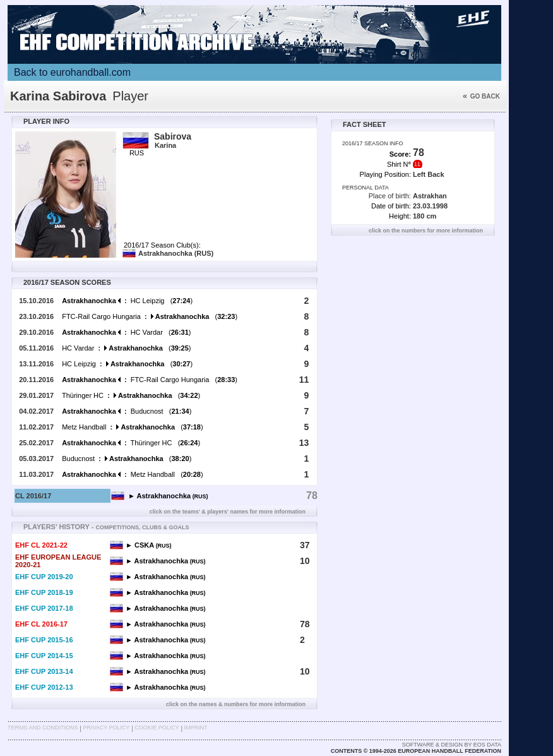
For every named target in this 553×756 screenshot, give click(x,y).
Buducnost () (127, 411)
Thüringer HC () (131, 395)
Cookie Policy (157, 728)
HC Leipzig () (127, 301)
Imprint (196, 728)
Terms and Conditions (43, 728)
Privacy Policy (106, 728)
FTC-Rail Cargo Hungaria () (150, 316)
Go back (481, 96)
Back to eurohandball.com (72, 72)
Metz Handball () (132, 427)
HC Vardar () (126, 332)
